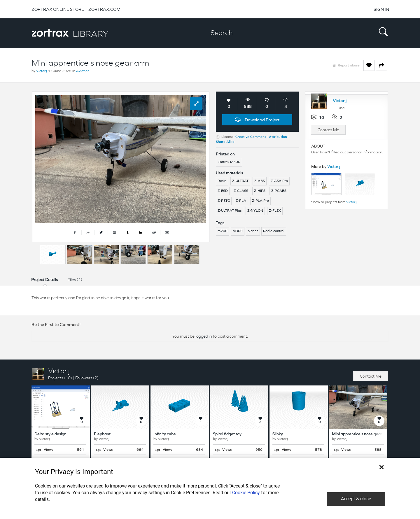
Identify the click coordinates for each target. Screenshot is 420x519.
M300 (238, 231)
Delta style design (50, 434)
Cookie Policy (246, 493)
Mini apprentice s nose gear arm (361, 434)
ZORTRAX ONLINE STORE (58, 9)
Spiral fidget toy (227, 434)
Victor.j (42, 71)
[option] (53, 255)
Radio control (274, 231)
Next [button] (208, 253)
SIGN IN (381, 9)
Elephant (102, 434)
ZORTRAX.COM (104, 9)
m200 (223, 231)
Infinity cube (165, 434)
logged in (204, 336)
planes (253, 231)
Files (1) (75, 280)
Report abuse (349, 66)
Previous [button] (35, 253)
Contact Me (328, 130)
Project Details (44, 280)
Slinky (278, 434)
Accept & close (356, 499)
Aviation (83, 71)
